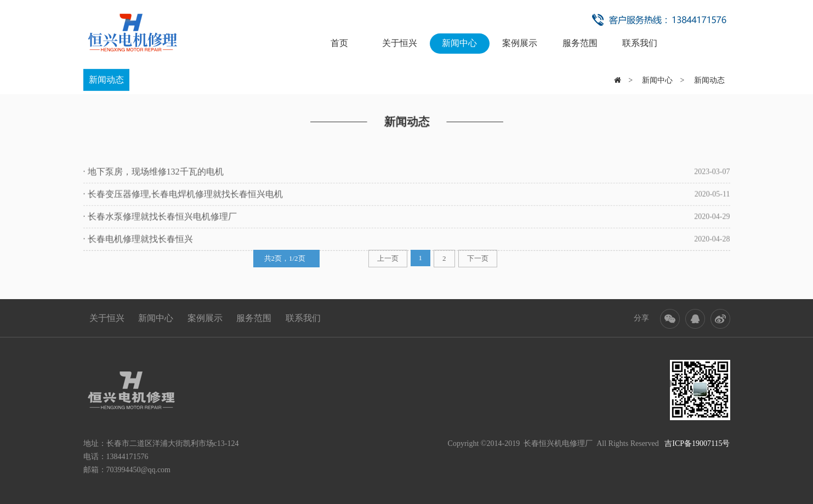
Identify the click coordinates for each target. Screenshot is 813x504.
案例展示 (520, 43)
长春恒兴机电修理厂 (558, 443)
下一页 (478, 254)
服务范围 (580, 43)
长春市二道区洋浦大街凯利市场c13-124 (173, 443)
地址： (95, 443)
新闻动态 (106, 79)
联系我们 (640, 43)
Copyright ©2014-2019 (484, 443)
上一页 (388, 254)
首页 (339, 43)
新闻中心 (459, 43)
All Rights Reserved (663, 443)
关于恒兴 (400, 43)
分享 (641, 318)
